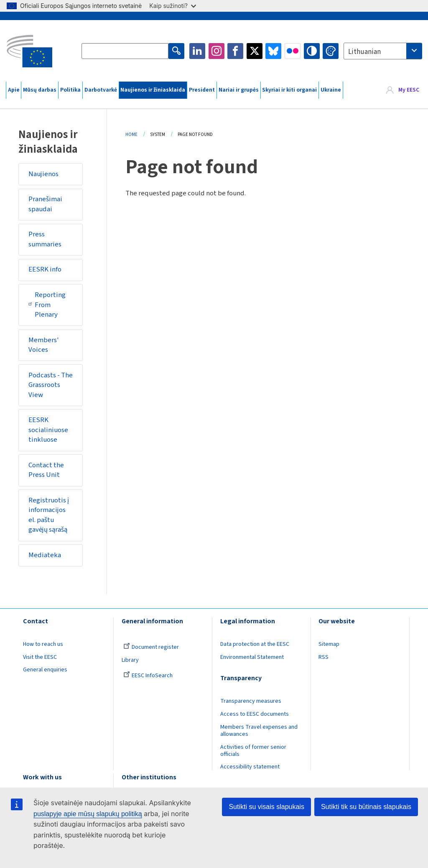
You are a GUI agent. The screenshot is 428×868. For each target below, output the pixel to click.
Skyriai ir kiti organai (289, 90)
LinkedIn (197, 51)
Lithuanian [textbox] (364, 52)
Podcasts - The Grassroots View (51, 385)
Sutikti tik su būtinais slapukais (366, 807)
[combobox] (383, 51)
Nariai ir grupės (239, 90)
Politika (70, 90)
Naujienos (43, 174)
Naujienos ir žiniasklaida (153, 90)
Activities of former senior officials (253, 751)
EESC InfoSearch (148, 676)
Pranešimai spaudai (45, 204)
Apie (14, 90)
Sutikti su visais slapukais (266, 807)
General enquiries (45, 670)
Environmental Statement (252, 657)
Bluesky (273, 51)
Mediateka (45, 555)
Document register (151, 647)
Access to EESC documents (255, 714)
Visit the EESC (40, 657)
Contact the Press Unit (46, 470)
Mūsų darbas (40, 90)
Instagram (217, 51)
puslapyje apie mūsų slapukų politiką (88, 814)
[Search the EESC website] (125, 51)
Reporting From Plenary (47, 305)
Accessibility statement (250, 767)
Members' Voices (44, 345)
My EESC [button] (409, 90)
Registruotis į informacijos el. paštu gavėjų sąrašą (49, 515)
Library (130, 660)
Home (131, 134)
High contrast (312, 51)
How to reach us (43, 644)
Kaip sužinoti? (173, 6)
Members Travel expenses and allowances (259, 731)
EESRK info (45, 269)
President (202, 90)
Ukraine (331, 90)
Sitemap (329, 644)
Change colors (331, 51)
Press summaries (45, 239)
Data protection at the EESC (255, 644)
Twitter (255, 51)
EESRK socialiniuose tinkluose (48, 430)
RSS (324, 657)
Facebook (235, 51)
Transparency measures (251, 701)
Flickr (293, 51)
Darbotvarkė (101, 90)
